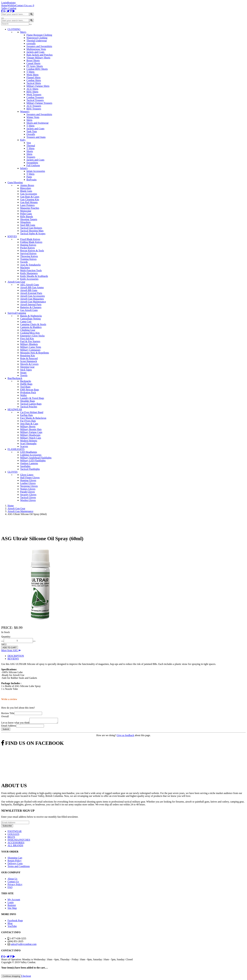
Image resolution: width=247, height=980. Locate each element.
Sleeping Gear (27, 367)
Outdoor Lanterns (29, 463)
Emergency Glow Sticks (32, 336)
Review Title (8, 713)
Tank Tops (32, 131)
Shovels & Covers (29, 364)
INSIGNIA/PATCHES (19, 841)
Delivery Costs (15, 864)
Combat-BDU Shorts (37, 69)
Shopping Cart (15, 859)
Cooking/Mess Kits (30, 333)
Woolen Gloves (28, 500)
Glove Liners (27, 475)
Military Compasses (30, 350)
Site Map (12, 909)
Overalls (31, 134)
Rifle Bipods (27, 217)
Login (4, 3)
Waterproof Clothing (37, 38)
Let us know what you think (15, 724)
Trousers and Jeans (36, 137)
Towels (24, 375)
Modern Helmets (29, 441)
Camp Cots (26, 321)
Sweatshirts (32, 163)
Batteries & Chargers (31, 307)
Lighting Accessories (31, 455)
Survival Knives (28, 253)
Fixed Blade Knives (30, 239)
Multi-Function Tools (31, 270)
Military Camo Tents (31, 347)
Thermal (31, 146)
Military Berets (28, 426)
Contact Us (21, 5)
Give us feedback (125, 736)
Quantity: (6, 637)
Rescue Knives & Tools (32, 251)
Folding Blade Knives (31, 242)
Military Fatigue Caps (31, 432)
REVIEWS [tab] (13, 659)
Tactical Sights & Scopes (33, 234)
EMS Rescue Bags (30, 390)
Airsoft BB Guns (29, 290)
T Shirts (30, 72)
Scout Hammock (29, 361)
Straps (23, 373)
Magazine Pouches (30, 208)
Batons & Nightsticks (31, 316)
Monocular (26, 211)
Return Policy (14, 862)
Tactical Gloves (28, 497)
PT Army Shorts (35, 66)
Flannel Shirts (33, 77)
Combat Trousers (35, 97)
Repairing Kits (28, 356)
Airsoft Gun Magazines (32, 299)
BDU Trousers (34, 109)
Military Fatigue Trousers (39, 103)
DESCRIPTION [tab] (16, 656)
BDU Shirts (32, 92)
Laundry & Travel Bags (32, 398)
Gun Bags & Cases (30, 197)
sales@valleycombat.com (24, 945)
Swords (24, 262)
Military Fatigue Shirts (38, 86)
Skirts (29, 120)
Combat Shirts (34, 80)
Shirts (29, 154)
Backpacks (26, 381)
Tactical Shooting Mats (32, 231)
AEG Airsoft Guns (30, 285)
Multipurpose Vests (36, 49)
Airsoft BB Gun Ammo (32, 287)
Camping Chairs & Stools (33, 324)
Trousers (31, 157)
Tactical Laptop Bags (31, 404)
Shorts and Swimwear (37, 123)
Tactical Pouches (29, 407)
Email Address (9, 727)
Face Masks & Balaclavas (33, 418)
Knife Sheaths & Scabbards (34, 276)
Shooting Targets (29, 219)
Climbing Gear (28, 330)
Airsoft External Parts (31, 293)
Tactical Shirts (34, 83)
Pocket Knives (27, 248)
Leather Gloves (28, 483)
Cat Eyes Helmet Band (32, 412)
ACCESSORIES (16, 844)
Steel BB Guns (28, 225)
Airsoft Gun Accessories (32, 296)
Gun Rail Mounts (29, 202)
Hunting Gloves (28, 480)
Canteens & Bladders (31, 327)
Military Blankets (29, 344)
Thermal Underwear (37, 41)
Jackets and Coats (35, 52)
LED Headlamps (29, 452)
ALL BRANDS (15, 846)
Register (11, 3)
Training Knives (28, 259)
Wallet (23, 395)
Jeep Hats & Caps (29, 424)
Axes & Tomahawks (30, 265)
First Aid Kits (27, 339)
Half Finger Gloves (30, 478)
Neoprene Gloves (29, 486)
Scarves (24, 446)
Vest (29, 143)
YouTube (12, 927)
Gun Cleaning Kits (30, 199)
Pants (29, 177)
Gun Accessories (29, 194)
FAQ (10, 888)
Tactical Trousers (35, 100)
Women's (25, 112)
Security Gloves (28, 495)
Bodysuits (32, 180)
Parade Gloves (27, 492)
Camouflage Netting (30, 319)
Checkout (26, 977)
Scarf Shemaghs (28, 443)
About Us (12, 880)
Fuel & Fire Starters (30, 341)
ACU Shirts (32, 89)
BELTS (11, 838)
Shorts (30, 151)
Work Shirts (33, 75)
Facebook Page (15, 921)
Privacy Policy (15, 885)
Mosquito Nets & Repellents (35, 353)
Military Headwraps (30, 435)
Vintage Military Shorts (38, 58)
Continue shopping (11, 977)
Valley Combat (9, 8)
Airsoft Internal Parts (31, 304)
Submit (6, 730)
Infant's (24, 168)
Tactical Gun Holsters (31, 228)
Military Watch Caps (31, 438)
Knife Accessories (29, 279)
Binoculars (26, 188)
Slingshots (25, 222)
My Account (14, 900)
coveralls (31, 43)
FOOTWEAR (15, 832)
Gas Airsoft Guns (29, 310)
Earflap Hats (26, 415)
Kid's (23, 140)
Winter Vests (33, 117)
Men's (23, 32)
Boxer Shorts (33, 60)
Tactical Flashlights (30, 469)
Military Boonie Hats (31, 429)
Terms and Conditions (19, 867)
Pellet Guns (26, 214)
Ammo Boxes (27, 185)
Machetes (25, 268)
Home (4, 5)
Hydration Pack (28, 392)
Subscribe (7, 827)
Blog (10, 924)
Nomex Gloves (28, 489)
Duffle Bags (26, 384)
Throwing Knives (29, 256)
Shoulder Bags (28, 401)
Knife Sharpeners (29, 273)
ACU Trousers (34, 106)
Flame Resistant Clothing (39, 35)
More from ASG (11, 650)
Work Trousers (34, 95)
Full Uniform (33, 165)
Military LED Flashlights (33, 461)
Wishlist (12, 5)
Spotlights (25, 466)
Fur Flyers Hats (28, 421)
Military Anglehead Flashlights (36, 458)
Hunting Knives (28, 245)
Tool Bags (25, 387)
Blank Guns (26, 191)
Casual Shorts (33, 63)
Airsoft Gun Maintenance (33, 302)
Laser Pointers (27, 205)
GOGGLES (13, 835)
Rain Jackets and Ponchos (40, 55)
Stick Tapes (26, 370)
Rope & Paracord (29, 358)
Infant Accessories (36, 171)
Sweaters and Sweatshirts (39, 46)
